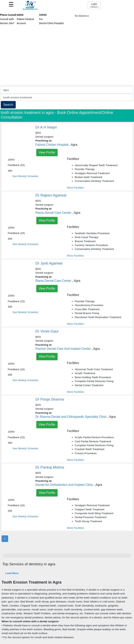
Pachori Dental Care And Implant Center (63, 349)
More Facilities (76, 188)
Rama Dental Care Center (53, 213)
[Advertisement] (67, 56)
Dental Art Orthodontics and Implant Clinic (64, 485)
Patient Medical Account (25, 19)
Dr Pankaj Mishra (50, 467)
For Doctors (82, 16)
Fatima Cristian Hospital (52, 145)
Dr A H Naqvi (46, 127)
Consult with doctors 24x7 (8, 19)
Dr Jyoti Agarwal (49, 263)
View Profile (47, 152)
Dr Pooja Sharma (50, 399)
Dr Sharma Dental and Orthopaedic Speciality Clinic (71, 417)
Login (94, 5)
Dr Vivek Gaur (47, 331)
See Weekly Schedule (25, 176)
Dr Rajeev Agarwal (51, 195)
